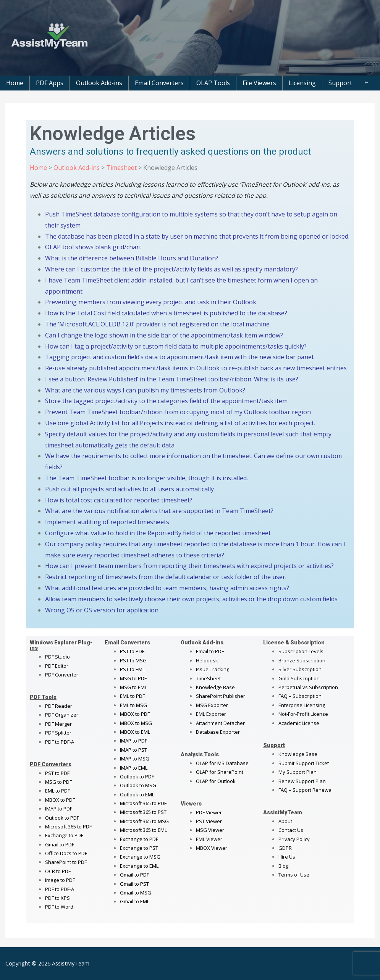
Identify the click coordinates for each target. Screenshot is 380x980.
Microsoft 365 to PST (143, 812)
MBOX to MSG (136, 723)
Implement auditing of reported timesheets (107, 522)
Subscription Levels (301, 651)
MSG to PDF (58, 782)
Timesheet (121, 168)
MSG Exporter (212, 705)
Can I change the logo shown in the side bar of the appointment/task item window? (164, 335)
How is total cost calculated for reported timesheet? (119, 500)
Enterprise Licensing (302, 705)
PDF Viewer (209, 812)
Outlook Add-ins (99, 83)
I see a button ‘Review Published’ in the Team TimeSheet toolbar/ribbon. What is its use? (172, 379)
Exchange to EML (139, 866)
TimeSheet (208, 678)
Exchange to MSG (140, 857)
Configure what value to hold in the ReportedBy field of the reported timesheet (158, 533)
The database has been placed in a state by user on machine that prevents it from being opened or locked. (197, 236)
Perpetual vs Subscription (308, 687)
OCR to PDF (58, 871)
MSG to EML (133, 687)
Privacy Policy (294, 839)
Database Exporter (218, 732)
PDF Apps (50, 83)
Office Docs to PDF (66, 853)
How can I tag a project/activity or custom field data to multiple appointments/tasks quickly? (176, 346)
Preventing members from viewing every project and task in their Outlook (151, 302)
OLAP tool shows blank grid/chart (93, 247)
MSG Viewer (210, 830)
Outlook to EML (137, 794)
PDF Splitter (58, 733)
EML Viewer (209, 839)
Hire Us (287, 857)
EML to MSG (133, 705)
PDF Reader (59, 706)
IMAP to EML (134, 768)
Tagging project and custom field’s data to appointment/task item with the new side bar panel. (180, 357)
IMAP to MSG (135, 759)
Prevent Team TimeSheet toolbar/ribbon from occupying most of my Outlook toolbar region (178, 412)
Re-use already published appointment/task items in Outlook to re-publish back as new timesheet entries (196, 368)
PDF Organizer (62, 715)
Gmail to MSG (136, 893)
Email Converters (159, 83)
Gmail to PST (134, 884)
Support (340, 83)
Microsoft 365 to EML (143, 830)
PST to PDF (57, 773)
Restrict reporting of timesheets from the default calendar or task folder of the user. (166, 577)
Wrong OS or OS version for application (102, 610)
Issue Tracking (213, 669)
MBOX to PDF (60, 800)
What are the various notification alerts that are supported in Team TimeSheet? (159, 511)
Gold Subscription (299, 678)
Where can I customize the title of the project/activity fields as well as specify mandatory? (171, 269)
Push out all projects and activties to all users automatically (129, 489)
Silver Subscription (300, 669)
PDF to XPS (57, 898)
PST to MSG (133, 660)
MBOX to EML (135, 732)
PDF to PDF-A (60, 742)
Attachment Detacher (220, 723)
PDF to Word (59, 907)
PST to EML (132, 669)
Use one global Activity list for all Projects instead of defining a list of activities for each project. (180, 423)
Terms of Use (294, 875)
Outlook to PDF (62, 818)
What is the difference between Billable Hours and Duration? (132, 258)
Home (15, 83)
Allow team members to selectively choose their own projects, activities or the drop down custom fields (191, 599)
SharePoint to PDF (66, 862)
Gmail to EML (135, 901)
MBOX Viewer (212, 848)
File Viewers (259, 83)
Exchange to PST (139, 848)
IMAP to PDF (59, 809)
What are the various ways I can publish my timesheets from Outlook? (145, 390)
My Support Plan (298, 772)
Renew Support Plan (302, 781)
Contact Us (291, 830)
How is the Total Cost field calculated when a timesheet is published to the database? (166, 313)
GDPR (285, 848)
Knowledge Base (215, 687)
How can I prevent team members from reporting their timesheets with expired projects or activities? (189, 566)
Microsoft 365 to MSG (144, 821)
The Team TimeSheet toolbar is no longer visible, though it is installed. (146, 478)
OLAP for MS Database (222, 763)
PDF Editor (57, 666)
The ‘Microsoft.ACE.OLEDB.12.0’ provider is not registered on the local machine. (158, 324)
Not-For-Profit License (303, 714)
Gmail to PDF (134, 875)
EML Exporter (211, 714)
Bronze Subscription (302, 660)
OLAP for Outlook (216, 781)
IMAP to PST (133, 750)
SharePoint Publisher (221, 696)
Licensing (302, 83)
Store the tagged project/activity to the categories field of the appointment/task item (166, 401)
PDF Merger (58, 724)
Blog (283, 866)
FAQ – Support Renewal (306, 790)
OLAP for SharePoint (220, 772)
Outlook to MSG (138, 785)
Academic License (299, 723)
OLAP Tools (213, 83)
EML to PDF (57, 791)
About (285, 821)
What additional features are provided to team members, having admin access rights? (167, 588)
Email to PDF (210, 651)
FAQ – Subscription (300, 696)
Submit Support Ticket (304, 763)
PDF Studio (57, 657)
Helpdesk (207, 660)
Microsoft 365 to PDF (143, 803)
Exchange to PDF (64, 835)
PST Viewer (209, 821)
